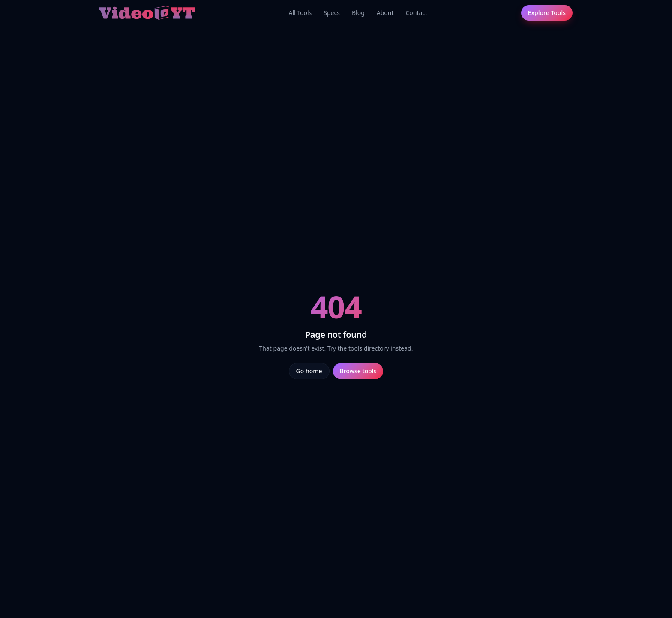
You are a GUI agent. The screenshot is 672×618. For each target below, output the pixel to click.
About (385, 13)
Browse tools (358, 371)
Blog (358, 13)
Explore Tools (547, 13)
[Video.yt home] (147, 13)
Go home (309, 371)
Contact (416, 13)
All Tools (300, 13)
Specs (332, 13)
